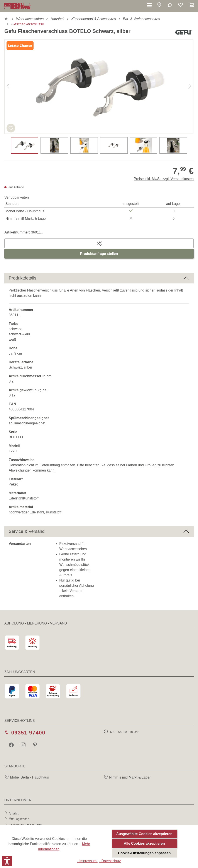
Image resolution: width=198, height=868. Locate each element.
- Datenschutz (110, 861)
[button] (159, 6)
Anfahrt (14, 813)
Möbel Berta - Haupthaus (27, 777)
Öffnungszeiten (19, 819)
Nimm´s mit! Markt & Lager (127, 777)
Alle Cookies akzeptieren (144, 843)
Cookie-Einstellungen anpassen (144, 853)
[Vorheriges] (8, 87)
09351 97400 (28, 733)
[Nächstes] (190, 87)
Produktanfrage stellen (99, 254)
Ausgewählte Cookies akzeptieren (144, 834)
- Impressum (87, 861)
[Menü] (149, 5)
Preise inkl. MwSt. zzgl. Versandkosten (164, 179)
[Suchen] (169, 5)
